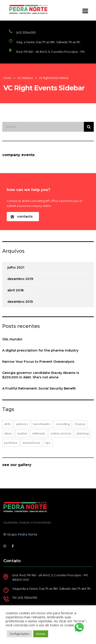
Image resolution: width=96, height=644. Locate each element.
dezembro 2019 (20, 279)
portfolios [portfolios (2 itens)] (11, 443)
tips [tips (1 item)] (48, 443)
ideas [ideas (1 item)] (8, 433)
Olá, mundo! (12, 339)
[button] (23, 217)
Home (7, 78)
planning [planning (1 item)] (83, 433)
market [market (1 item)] (22, 433)
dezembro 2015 (20, 302)
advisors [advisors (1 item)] (22, 424)
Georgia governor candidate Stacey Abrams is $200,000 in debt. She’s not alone (41, 375)
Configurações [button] (19, 634)
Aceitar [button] (41, 634)
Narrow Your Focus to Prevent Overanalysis (38, 362)
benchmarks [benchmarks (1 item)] (42, 424)
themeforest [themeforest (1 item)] (31, 443)
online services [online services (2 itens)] (61, 433)
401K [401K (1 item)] (7, 424)
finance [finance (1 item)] (80, 424)
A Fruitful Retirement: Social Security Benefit (39, 388)
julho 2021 (16, 267)
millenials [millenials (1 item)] (39, 433)
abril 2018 (16, 290)
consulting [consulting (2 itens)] (63, 424)
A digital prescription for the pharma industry (40, 350)
